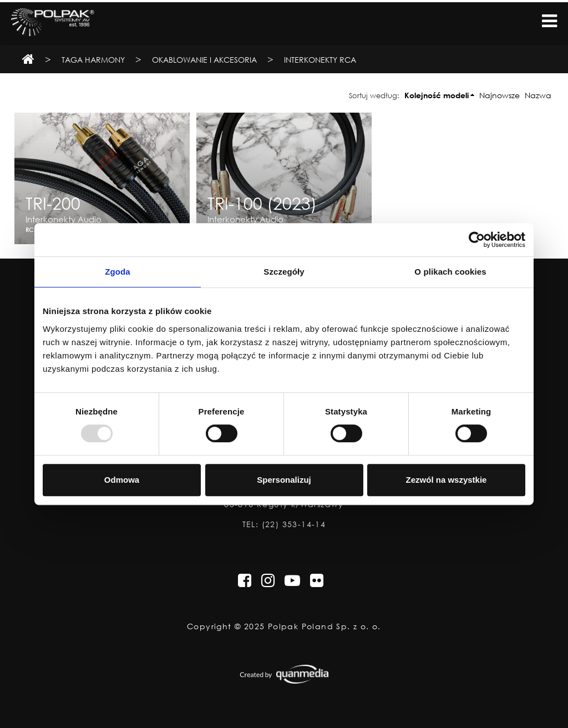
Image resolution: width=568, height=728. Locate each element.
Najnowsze (499, 95)
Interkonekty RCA (320, 60)
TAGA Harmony (93, 60)
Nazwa (538, 95)
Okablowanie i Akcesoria (206, 60)
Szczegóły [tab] (284, 272)
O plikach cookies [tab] (450, 272)
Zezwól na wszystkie (447, 480)
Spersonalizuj (284, 480)
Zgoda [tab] (118, 272)
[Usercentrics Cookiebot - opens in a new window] (477, 240)
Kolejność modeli (437, 95)
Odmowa (122, 480)
